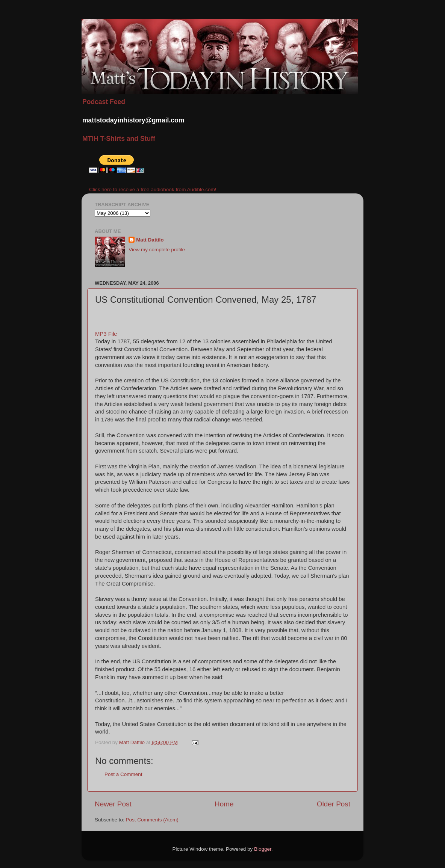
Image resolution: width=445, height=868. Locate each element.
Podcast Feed (104, 102)
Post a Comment (123, 774)
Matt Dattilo (150, 240)
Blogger (263, 849)
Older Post (334, 804)
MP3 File (106, 334)
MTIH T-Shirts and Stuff (119, 139)
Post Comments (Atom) (152, 820)
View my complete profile (157, 250)
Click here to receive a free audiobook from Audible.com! (153, 189)
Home (224, 804)
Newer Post (113, 804)
